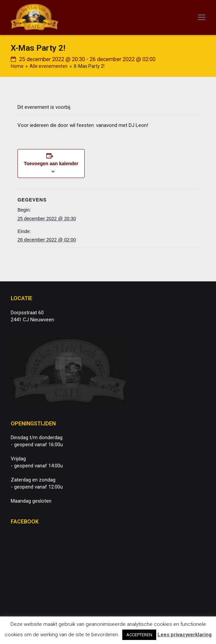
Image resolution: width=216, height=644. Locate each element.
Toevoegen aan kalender (51, 164)
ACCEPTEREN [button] (139, 635)
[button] (202, 17)
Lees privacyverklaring (185, 635)
